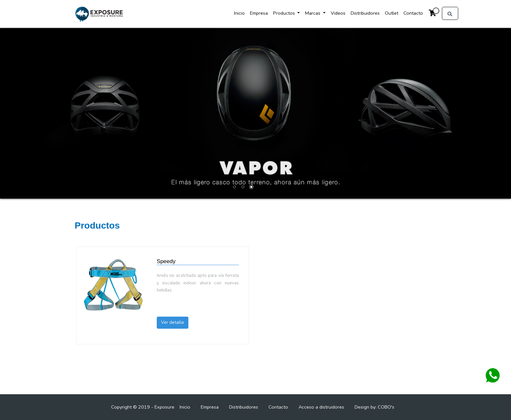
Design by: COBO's (374, 407)
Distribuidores (365, 13)
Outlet (392, 13)
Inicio (239, 13)
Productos (285, 13)
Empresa (259, 13)
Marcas (313, 13)
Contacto (413, 13)
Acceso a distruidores (321, 407)
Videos (338, 13)
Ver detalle (173, 322)
